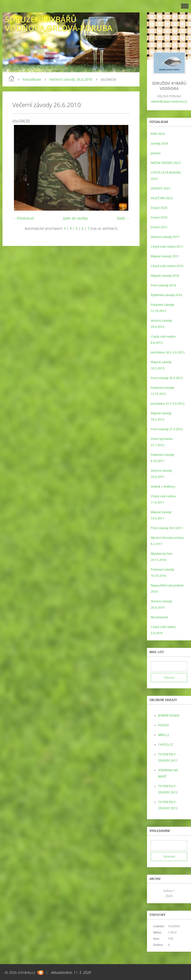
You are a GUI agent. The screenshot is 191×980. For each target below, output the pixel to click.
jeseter (156, 153)
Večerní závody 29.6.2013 (161, 324)
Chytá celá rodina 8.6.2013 (163, 340)
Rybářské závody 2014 (166, 295)
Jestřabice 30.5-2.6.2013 (168, 352)
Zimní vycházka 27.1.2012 (162, 442)
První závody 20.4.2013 (167, 378)
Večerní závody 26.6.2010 (71, 79)
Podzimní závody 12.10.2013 (162, 308)
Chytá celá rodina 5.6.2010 (163, 630)
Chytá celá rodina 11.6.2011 (163, 499)
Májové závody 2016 (165, 276)
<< (156, 893)
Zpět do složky (75, 218)
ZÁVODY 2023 (160, 188)
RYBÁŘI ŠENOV (169, 716)
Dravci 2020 (159, 208)
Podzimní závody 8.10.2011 (162, 458)
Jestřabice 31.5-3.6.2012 (168, 404)
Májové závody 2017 (165, 256)
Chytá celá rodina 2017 (167, 247)
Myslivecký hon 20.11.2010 (162, 557)
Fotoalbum (32, 79)
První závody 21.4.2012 (167, 429)
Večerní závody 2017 (165, 237)
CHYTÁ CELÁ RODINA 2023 (166, 176)
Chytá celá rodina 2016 (167, 266)
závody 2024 (159, 143)
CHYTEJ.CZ (166, 745)
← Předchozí (23, 218)
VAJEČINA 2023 (162, 198)
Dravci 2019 (159, 217)
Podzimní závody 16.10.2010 (162, 573)
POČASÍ (164, 725)
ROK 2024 (158, 134)
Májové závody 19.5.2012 (161, 416)
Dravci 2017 (159, 227)
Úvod (11, 78)
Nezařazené (159, 617)
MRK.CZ (164, 735)
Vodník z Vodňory (163, 487)
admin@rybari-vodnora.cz (169, 101)
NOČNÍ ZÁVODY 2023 (166, 163)
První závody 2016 (163, 285)
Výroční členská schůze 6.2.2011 (167, 541)
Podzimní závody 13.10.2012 (162, 391)
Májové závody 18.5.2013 (161, 365)
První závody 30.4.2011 (167, 528)
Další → (123, 218)
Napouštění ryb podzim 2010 (167, 588)
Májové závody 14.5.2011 (161, 515)
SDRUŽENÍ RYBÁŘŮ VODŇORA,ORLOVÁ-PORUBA (59, 24)
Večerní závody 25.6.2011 (161, 474)
